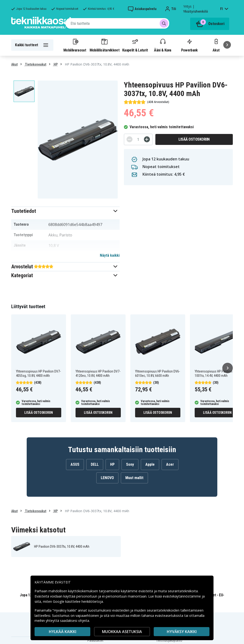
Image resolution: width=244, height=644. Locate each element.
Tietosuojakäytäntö (169, 640)
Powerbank (189, 45)
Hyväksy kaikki (182, 632)
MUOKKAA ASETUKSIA (122, 632)
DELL (95, 464)
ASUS (75, 464)
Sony (130, 464)
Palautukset (95, 640)
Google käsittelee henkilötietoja (78, 601)
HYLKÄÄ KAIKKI (63, 632)
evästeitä (146, 591)
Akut (14, 64)
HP (55, 64)
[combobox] (117, 23)
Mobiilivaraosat (75, 45)
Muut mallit (134, 478)
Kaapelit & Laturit (135, 45)
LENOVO (107, 478)
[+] (147, 139)
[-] (130, 139)
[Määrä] (138, 139)
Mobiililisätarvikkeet (105, 45)
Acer (170, 464)
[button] (65, 211)
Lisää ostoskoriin (194, 139)
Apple (150, 464)
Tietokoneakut (35, 64)
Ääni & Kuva (163, 45)
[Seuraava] (227, 45)
